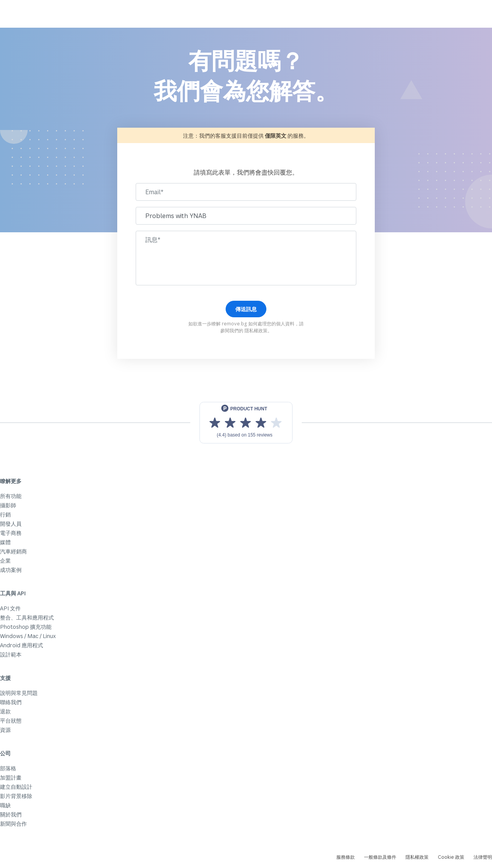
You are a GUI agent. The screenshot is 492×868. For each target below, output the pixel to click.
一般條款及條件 (380, 857)
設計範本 (11, 654)
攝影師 (8, 505)
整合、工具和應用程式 (27, 617)
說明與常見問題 (19, 693)
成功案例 (11, 570)
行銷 (5, 514)
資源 (5, 730)
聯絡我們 (11, 702)
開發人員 (11, 524)
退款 (5, 711)
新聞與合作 (13, 824)
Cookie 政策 (451, 857)
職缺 (5, 805)
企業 (5, 561)
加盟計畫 (11, 777)
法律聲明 (483, 857)
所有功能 (11, 496)
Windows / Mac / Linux (28, 636)
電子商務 (11, 533)
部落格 (8, 768)
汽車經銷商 (13, 551)
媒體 (5, 542)
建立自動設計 (16, 787)
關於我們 (11, 814)
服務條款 (346, 857)
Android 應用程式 (22, 645)
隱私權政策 (256, 331)
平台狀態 (11, 721)
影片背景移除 (16, 796)
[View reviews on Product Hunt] (246, 423)
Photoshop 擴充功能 (26, 627)
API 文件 (10, 608)
